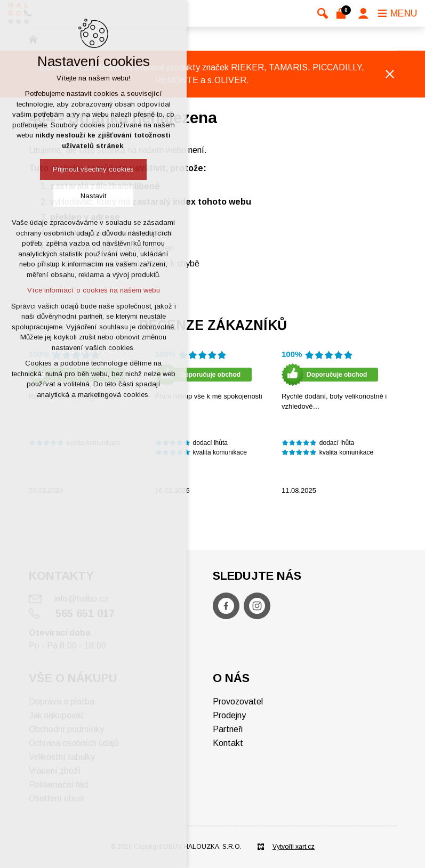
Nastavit (93, 196)
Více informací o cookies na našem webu (94, 290)
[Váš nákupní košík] (343, 13)
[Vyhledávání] (323, 13)
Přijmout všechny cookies (93, 169)
